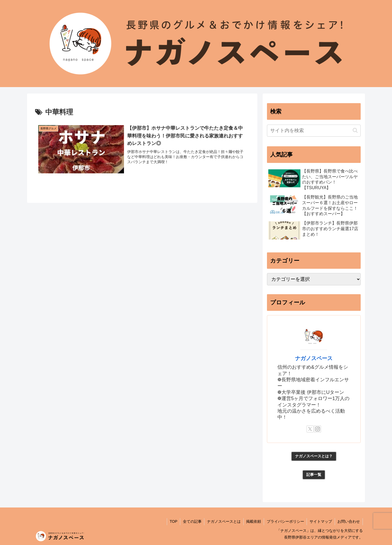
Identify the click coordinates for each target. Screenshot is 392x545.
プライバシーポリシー (285, 521)
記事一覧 (314, 475)
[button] (355, 130)
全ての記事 (191, 521)
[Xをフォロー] (310, 429)
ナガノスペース (314, 358)
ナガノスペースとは (223, 521)
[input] (314, 131)
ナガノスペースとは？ (314, 456)
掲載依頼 (253, 521)
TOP (172, 521)
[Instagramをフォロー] (318, 429)
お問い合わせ (349, 521)
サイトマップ (321, 521)
